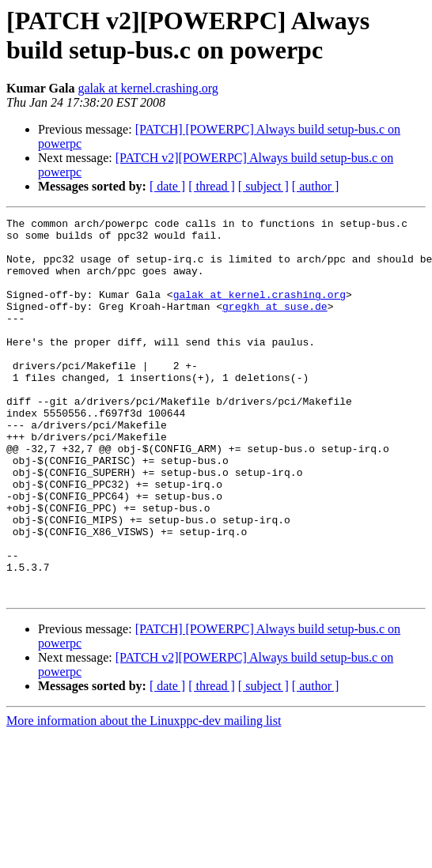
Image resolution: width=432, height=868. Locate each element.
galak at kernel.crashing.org (148, 88)
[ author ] (316, 186)
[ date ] (167, 186)
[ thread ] (212, 186)
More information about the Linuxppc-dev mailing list (144, 796)
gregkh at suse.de (275, 325)
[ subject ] (263, 186)
